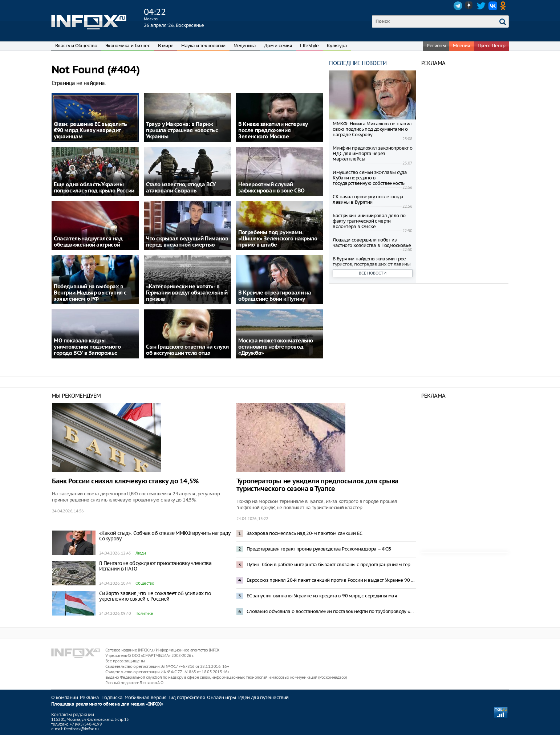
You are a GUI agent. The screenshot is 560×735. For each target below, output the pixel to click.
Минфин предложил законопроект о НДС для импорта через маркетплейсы (372, 153)
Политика (144, 613)
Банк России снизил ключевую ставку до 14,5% (125, 481)
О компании (64, 697)
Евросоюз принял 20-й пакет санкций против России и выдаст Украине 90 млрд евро (331, 580)
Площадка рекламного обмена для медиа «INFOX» (107, 704)
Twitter (481, 6)
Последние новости (358, 63)
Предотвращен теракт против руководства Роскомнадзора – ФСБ (319, 549)
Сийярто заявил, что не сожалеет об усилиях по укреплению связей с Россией (155, 596)
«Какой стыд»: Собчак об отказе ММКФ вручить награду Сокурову (165, 536)
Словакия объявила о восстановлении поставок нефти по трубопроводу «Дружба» (331, 611)
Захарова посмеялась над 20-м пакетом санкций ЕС (305, 533)
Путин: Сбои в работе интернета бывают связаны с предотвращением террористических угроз (331, 565)
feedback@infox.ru (81, 729)
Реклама (90, 697)
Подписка (112, 697)
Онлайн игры (221, 697)
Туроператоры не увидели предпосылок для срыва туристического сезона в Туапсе (317, 485)
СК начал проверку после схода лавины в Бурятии (368, 199)
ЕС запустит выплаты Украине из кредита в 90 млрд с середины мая (322, 596)
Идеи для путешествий (263, 697)
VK (493, 6)
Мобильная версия (145, 697)
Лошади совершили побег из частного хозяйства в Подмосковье (372, 243)
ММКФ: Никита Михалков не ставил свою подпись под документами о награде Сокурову (372, 129)
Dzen (470, 6)
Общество (145, 583)
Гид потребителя (187, 697)
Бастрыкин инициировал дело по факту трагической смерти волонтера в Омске (369, 221)
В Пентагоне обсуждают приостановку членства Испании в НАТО (155, 566)
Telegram (458, 6)
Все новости (373, 273)
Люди (141, 553)
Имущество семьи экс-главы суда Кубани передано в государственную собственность (370, 178)
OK (504, 6)
